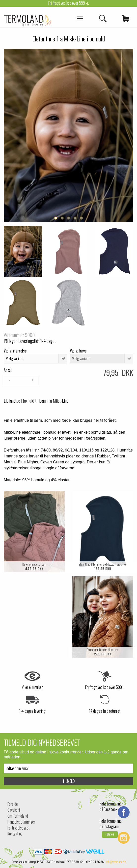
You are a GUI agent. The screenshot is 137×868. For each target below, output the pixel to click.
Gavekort (14, 810)
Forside (13, 804)
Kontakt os (15, 834)
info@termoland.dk (116, 862)
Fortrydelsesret (18, 828)
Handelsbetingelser (21, 822)
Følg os (110, 834)
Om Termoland (18, 816)
